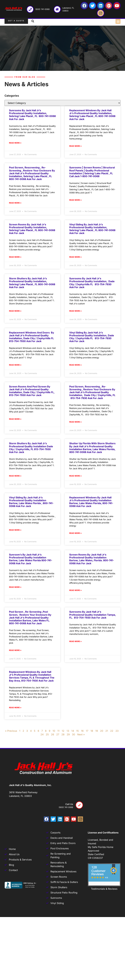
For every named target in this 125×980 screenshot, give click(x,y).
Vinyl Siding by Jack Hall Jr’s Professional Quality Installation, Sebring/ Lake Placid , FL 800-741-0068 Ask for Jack (92, 229)
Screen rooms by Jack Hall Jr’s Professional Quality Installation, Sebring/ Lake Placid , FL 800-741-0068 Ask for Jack (32, 229)
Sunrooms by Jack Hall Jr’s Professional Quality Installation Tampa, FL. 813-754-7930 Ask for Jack (93, 615)
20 (102, 731)
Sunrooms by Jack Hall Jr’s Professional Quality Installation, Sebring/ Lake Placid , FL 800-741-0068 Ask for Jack (32, 115)
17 (87, 731)
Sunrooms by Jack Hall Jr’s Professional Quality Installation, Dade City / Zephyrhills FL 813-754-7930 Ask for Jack (92, 283)
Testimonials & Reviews (104, 889)
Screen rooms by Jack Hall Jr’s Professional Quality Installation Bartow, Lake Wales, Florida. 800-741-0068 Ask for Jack (92, 559)
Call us (69, 804)
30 (73, 734)
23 (117, 731)
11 (58, 731)
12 (63, 731)
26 (53, 734)
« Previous (11, 731)
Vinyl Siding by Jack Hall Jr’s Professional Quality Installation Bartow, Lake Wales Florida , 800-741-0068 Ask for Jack (31, 502)
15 (77, 731)
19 (97, 731)
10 (54, 731)
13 (68, 731)
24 (42, 734)
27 (58, 734)
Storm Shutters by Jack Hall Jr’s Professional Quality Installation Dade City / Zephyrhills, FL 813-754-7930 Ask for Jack (31, 448)
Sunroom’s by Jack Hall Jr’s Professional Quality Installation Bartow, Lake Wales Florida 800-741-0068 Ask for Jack (31, 559)
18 (92, 731)
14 (73, 731)
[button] (118, 21)
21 (107, 731)
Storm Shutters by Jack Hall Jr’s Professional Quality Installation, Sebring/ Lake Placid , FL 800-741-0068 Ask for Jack (32, 283)
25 (47, 734)
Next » (81, 734)
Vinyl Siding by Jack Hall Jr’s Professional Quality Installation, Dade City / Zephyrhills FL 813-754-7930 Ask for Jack (92, 337)
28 (63, 734)
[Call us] (79, 805)
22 (112, 731)
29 (68, 734)
